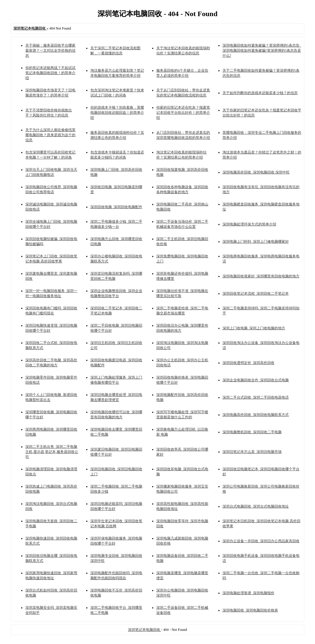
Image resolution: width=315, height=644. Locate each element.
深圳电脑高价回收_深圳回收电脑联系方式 (256, 415)
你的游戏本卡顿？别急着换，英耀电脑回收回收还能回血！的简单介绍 (117, 113)
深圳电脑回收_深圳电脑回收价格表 (250, 610)
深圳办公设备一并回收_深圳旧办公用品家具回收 (261, 541)
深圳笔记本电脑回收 (145, 630)
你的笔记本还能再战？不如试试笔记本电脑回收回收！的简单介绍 (50, 73)
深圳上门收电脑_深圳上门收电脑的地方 (254, 328)
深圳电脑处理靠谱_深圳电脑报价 (248, 593)
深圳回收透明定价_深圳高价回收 (248, 363)
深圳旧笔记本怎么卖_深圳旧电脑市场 (252, 452)
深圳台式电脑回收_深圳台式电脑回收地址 (256, 506)
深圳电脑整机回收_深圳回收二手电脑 (252, 432)
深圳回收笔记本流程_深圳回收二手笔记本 (256, 293)
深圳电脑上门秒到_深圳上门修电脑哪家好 (256, 242)
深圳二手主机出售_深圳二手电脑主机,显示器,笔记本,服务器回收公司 (52, 452)
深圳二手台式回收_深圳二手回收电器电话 (256, 397)
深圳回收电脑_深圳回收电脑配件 (116, 207)
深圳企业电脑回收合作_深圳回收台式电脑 (256, 380)
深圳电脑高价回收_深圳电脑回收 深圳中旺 (256, 172)
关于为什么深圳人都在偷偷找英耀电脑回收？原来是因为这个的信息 (50, 135)
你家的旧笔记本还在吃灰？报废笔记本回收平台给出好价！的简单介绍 (183, 113)
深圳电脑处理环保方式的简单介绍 (249, 224)
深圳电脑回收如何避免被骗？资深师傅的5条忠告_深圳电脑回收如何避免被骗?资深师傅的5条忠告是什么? (262, 50)
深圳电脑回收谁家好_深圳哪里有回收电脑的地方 (261, 276)
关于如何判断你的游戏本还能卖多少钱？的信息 (260, 93)
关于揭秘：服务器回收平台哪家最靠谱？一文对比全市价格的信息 (50, 50)
